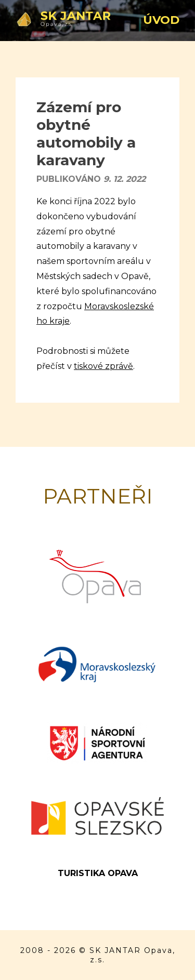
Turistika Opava (98, 873)
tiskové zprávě (103, 366)
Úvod (161, 20)
